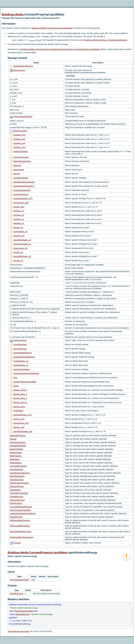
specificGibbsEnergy (23, 353)
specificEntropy (20, 349)
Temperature (15, 490)
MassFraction (16, 453)
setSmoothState (21, 151)
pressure (17, 165)
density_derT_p (20, 402)
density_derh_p (20, 394)
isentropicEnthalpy (22, 369)
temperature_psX (21, 423)
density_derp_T (20, 398)
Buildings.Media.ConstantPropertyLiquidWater (52, 28)
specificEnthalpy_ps (22, 244)
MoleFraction (16, 456)
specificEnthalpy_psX (23, 431)
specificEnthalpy (21, 178)
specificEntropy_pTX (23, 415)
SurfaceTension (17, 486)
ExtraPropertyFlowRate (20, 510)
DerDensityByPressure (20, 520)
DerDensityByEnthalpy (20, 526)
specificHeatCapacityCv (24, 186)
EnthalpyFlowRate (18, 446)
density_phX (19, 207)
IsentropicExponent (18, 466)
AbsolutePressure (18, 435)
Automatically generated (18, 631)
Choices (17, 543)
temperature (19, 170)
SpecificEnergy (16, 469)
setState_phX (19, 139)
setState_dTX (19, 147)
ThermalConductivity (19, 493)
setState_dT (19, 223)
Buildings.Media (13, 14)
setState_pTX (19, 135)
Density (13, 439)
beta (15, 378)
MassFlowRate (16, 449)
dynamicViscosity (21, 157)
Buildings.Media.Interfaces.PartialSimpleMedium (106, 40)
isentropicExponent (22, 190)
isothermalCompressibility (25, 382)
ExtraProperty (16, 503)
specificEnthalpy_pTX (23, 198)
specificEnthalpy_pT (22, 256)
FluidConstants (20, 340)
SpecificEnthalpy (17, 476)
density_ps (18, 252)
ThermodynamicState (23, 116)
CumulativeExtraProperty (21, 507)
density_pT (18, 261)
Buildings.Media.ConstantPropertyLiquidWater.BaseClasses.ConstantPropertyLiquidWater (60, 49)
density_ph (18, 228)
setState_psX (19, 143)
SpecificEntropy (17, 480)
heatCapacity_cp (21, 361)
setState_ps (19, 219)
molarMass (18, 411)
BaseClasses (19, 70)
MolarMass (15, 459)
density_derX (19, 407)
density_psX (19, 427)
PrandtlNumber (17, 497)
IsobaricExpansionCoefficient (23, 513)
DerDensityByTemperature (21, 537)
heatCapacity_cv (21, 365)
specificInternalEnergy (23, 66)
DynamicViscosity (18, 442)
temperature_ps (20, 248)
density (17, 174)
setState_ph (19, 215)
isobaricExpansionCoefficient (26, 373)
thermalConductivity (22, 161)
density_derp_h (20, 390)
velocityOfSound (21, 194)
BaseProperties (20, 131)
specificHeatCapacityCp (24, 182)
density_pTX (19, 419)
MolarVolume (16, 463)
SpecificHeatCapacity (19, 483)
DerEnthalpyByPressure (20, 532)
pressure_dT (19, 236)
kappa (16, 386)
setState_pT (19, 211)
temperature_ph (20, 232)
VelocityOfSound (17, 500)
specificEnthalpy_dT (22, 240)
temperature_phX (21, 203)
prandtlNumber (20, 345)
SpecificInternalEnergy (20, 473)
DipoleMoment (16, 517)
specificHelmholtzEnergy (24, 357)
